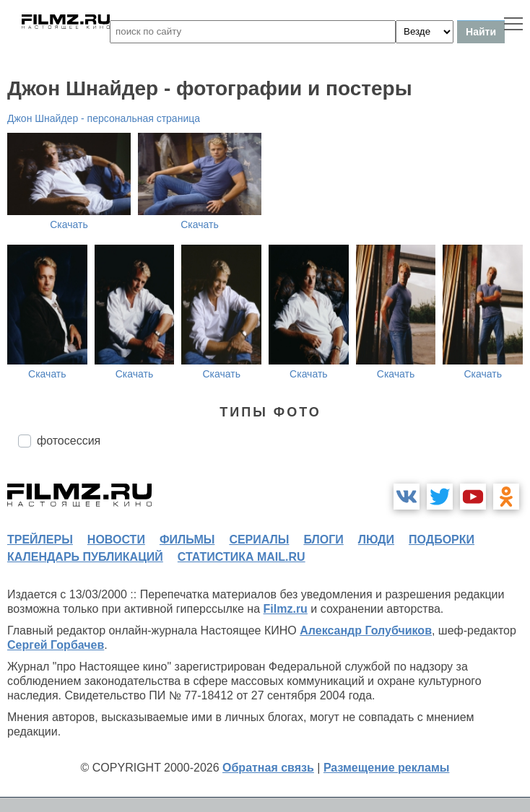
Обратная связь (268, 768)
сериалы (259, 540)
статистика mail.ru (242, 557)
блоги (323, 540)
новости (116, 540)
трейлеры (40, 540)
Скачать (69, 224)
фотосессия (69, 441)
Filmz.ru (286, 609)
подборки (442, 540)
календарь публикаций (85, 557)
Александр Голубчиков (366, 630)
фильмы (187, 540)
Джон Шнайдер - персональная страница (104, 118)
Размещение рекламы (387, 768)
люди (376, 540)
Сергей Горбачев (56, 645)
